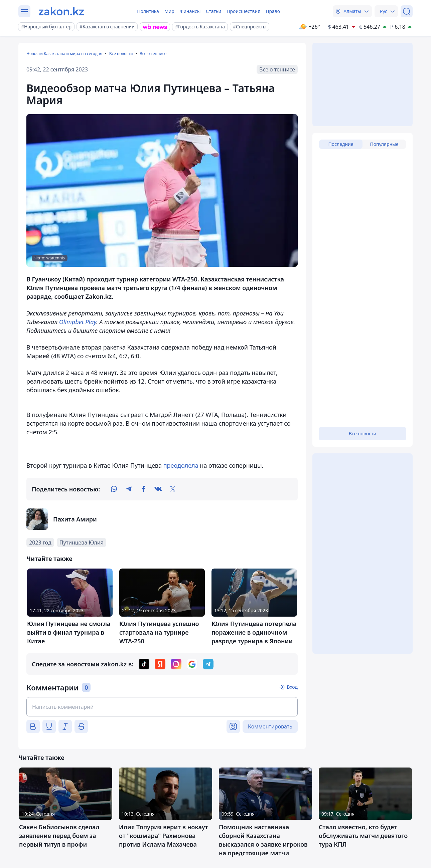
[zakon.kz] (61, 11)
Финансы (190, 11)
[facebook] (143, 489)
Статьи (213, 11)
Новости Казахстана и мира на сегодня (64, 54)
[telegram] (129, 489)
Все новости (121, 54)
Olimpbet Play (78, 322)
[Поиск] (407, 11)
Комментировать (270, 726)
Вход (292, 687)
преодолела (181, 465)
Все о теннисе (153, 54)
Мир (169, 11)
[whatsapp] (114, 489)
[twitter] (173, 489)
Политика (148, 11)
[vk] (158, 489)
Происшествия (243, 11)
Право (273, 11)
